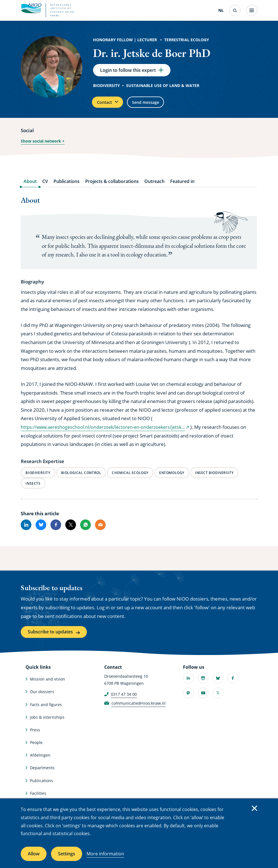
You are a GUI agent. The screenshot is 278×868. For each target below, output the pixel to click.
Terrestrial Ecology (187, 40)
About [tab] (30, 186)
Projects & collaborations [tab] (112, 186)
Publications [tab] (67, 186)
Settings (67, 854)
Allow (34, 854)
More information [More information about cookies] (105, 854)
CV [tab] (45, 186)
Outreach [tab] (154, 186)
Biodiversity (106, 87)
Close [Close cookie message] (254, 808)
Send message (156, 106)
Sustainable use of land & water (163, 87)
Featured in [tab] (182, 186)
